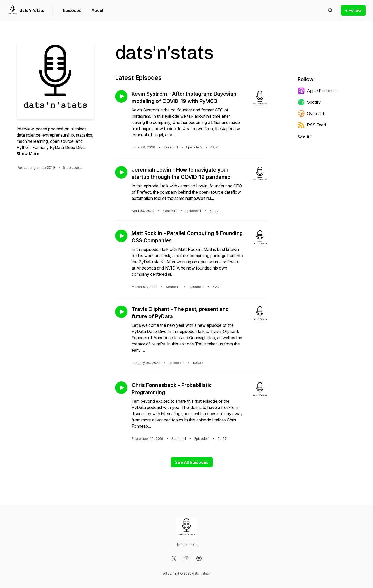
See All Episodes (192, 462)
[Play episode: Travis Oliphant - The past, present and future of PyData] (121, 312)
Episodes (72, 10)
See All (305, 137)
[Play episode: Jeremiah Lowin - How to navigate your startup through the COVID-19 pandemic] (121, 172)
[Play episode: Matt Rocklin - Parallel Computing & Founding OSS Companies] (121, 236)
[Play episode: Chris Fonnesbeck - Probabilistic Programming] (121, 388)
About (97, 10)
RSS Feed (312, 125)
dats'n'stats (32, 10)
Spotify (309, 102)
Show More (28, 154)
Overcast (311, 114)
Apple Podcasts (317, 91)
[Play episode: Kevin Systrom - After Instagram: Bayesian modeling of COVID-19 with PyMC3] (121, 96)
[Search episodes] (331, 10)
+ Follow (353, 10)
